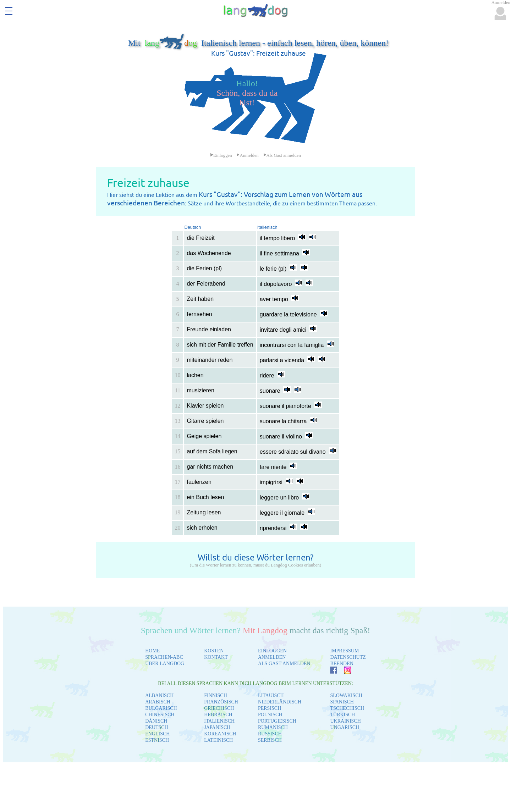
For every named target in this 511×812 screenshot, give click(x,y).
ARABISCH (158, 702)
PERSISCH (270, 708)
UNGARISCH (345, 727)
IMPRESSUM (344, 651)
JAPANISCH (217, 727)
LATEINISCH (218, 740)
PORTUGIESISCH (277, 721)
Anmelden (247, 155)
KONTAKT (216, 657)
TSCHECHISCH (347, 708)
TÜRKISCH (342, 715)
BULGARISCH (161, 708)
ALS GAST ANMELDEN (284, 664)
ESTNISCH (157, 740)
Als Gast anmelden (282, 155)
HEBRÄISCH (218, 715)
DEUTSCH (157, 727)
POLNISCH (270, 715)
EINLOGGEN (272, 651)
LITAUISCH (271, 695)
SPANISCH (342, 702)
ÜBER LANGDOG (165, 664)
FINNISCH (216, 695)
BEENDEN (342, 664)
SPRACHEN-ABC (164, 657)
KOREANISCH (220, 734)
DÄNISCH (156, 721)
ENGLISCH (157, 734)
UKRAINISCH (345, 721)
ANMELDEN (272, 657)
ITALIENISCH (219, 721)
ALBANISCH (159, 695)
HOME (152, 651)
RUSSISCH (270, 734)
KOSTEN (214, 651)
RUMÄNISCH (273, 727)
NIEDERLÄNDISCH (280, 702)
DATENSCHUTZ (348, 657)
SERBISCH (270, 740)
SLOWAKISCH (346, 695)
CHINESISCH (160, 715)
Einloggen (221, 155)
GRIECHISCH (219, 708)
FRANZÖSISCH (221, 702)
